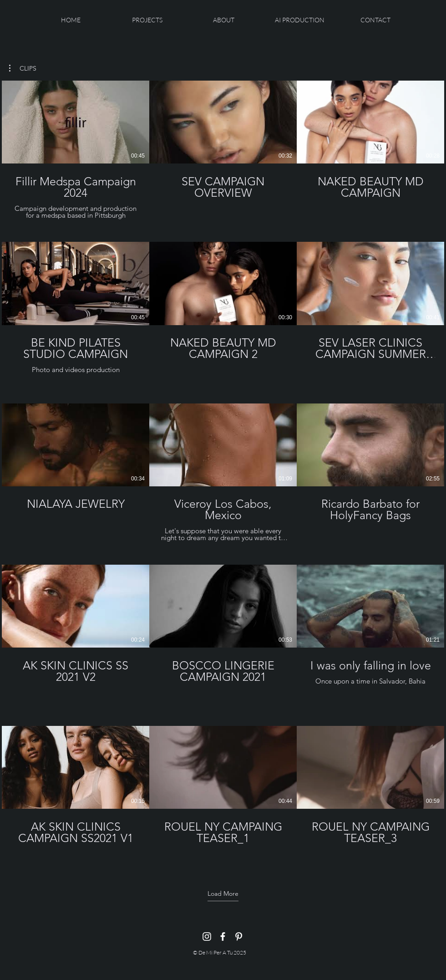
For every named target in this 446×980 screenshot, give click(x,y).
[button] (23, 68)
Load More (223, 893)
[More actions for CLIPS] (23, 68)
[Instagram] (207, 937)
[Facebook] (223, 937)
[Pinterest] (239, 937)
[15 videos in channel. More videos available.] (223, 472)
